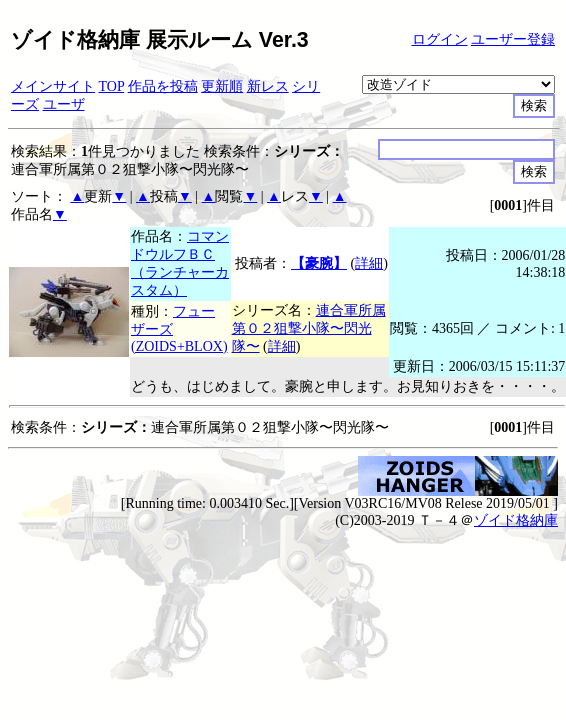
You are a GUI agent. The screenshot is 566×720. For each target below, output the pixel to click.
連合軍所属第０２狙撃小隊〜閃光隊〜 (309, 328)
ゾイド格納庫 (516, 520)
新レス (268, 86)
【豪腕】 (319, 263)
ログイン (440, 39)
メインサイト (53, 86)
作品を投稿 (163, 86)
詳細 (369, 263)
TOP (112, 86)
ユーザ (64, 104)
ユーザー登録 (513, 39)
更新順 (222, 86)
